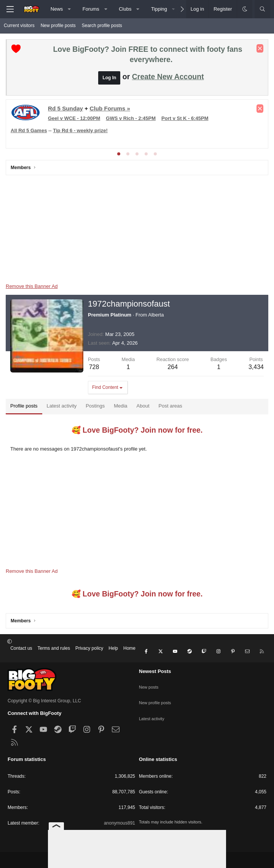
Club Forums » (110, 108)
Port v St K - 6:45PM (185, 118)
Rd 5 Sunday (65, 108)
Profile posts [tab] (24, 406)
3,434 (256, 367)
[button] (69, 9)
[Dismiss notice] (260, 48)
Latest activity (153, 704)
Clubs (125, 9)
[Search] (262, 9)
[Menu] (10, 9)
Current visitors (19, 26)
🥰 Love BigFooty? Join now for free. (137, 430)
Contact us (21, 648)
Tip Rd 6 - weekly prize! (80, 130)
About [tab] (143, 406)
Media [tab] (120, 406)
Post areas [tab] (170, 406)
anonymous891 (119, 817)
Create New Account (168, 77)
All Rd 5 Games (29, 130)
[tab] (119, 154)
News (57, 9)
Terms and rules (54, 648)
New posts (150, 678)
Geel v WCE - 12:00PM (74, 118)
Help (113, 648)
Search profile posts (102, 26)
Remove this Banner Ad (32, 286)
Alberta (156, 315)
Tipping (159, 9)
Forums (91, 9)
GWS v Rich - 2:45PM (131, 118)
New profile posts (58, 26)
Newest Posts (155, 665)
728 (94, 367)
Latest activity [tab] (62, 406)
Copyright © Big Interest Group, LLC (44, 695)
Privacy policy (89, 648)
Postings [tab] (95, 406)
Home (129, 648)
